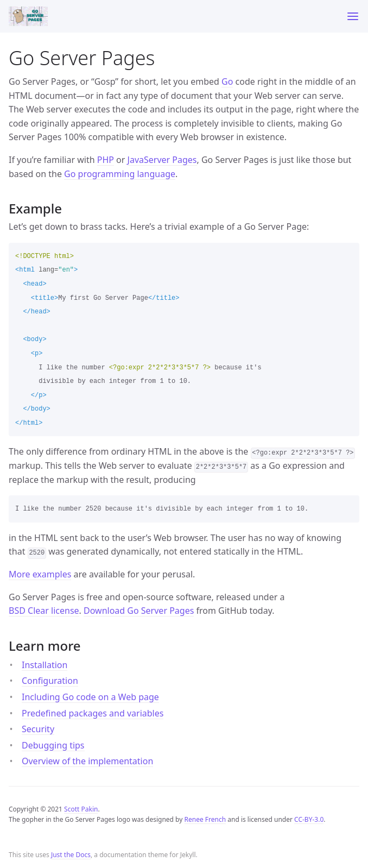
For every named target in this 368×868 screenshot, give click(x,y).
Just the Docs (71, 855)
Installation (45, 665)
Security (38, 729)
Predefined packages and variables (93, 713)
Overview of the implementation (87, 761)
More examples (40, 574)
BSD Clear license (44, 611)
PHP (106, 160)
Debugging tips (53, 745)
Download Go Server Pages (139, 611)
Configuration (50, 681)
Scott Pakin (81, 809)
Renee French (205, 819)
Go (227, 81)
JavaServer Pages (162, 160)
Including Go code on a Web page (90, 697)
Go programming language (120, 174)
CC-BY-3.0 (309, 819)
